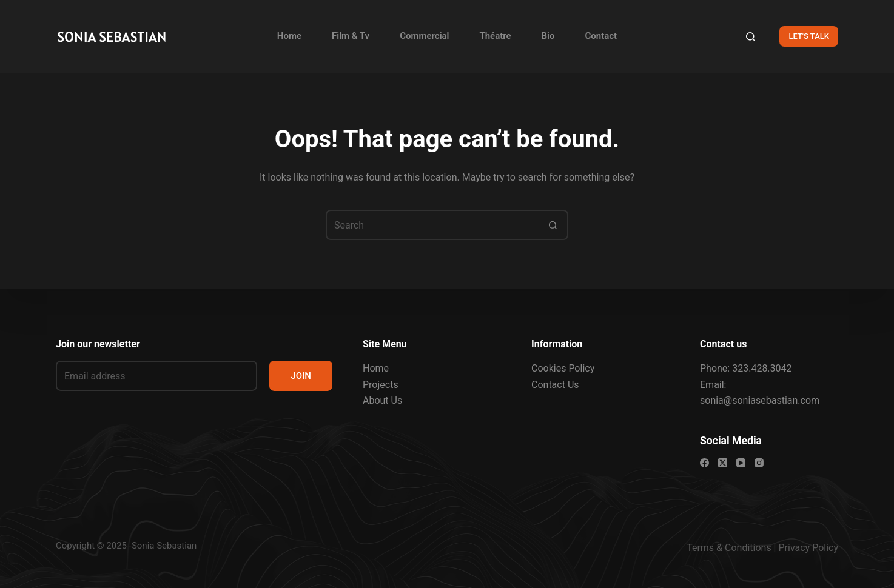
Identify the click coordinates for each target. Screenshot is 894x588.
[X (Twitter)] (723, 463)
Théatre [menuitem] (496, 36)
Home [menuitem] (289, 36)
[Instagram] (759, 463)
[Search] (751, 37)
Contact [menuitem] (601, 36)
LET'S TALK (809, 36)
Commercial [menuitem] (424, 36)
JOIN (301, 376)
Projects (381, 385)
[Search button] (553, 225)
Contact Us (555, 385)
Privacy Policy (809, 548)
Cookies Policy (563, 368)
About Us (382, 400)
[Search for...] (432, 225)
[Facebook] (704, 463)
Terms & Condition (726, 548)
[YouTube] (741, 463)
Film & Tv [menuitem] (351, 36)
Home (376, 368)
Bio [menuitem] (548, 36)
